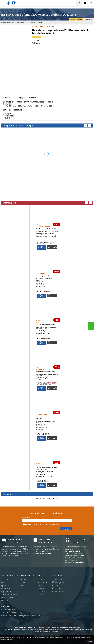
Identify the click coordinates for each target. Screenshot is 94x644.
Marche (41, 579)
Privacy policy (7, 588)
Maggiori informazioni (6, 639)
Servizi (4, 582)
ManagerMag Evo (74, 627)
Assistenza (25, 579)
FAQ (22, 585)
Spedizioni (6, 585)
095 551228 (77, 558)
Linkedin (57, 588)
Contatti (24, 582)
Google (57, 585)
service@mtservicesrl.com (75, 562)
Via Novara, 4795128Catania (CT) (12, 611)
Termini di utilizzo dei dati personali (49, 524)
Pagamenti (6, 591)
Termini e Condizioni (10, 594)
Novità (41, 588)
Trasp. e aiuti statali (43, 593)
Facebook (58, 579)
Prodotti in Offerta (42, 584)
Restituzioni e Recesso (7, 599)
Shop (3, 22)
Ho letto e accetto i (30, 524)
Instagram (58, 582)
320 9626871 (59, 591)
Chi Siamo (6, 579)
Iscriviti (66, 529)
